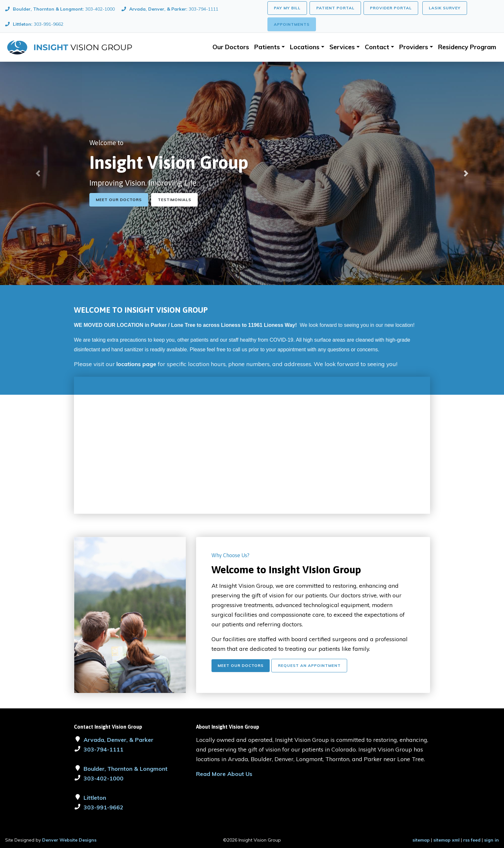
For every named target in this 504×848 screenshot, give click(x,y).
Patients (267, 47)
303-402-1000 (104, 778)
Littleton (95, 797)
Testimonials (175, 200)
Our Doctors (231, 47)
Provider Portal (391, 8)
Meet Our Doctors (119, 200)
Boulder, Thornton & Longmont (126, 769)
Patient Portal (335, 8)
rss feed (472, 840)
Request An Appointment (309, 665)
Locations (305, 47)
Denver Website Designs (69, 840)
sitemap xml (446, 840)
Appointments (292, 24)
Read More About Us (224, 774)
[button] (38, 173)
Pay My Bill (287, 8)
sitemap (421, 840)
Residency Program (467, 47)
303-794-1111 (104, 749)
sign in (491, 840)
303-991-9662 (104, 807)
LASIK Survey (445, 8)
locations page (136, 364)
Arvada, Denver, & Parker (118, 740)
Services (342, 47)
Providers (414, 47)
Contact (377, 47)
